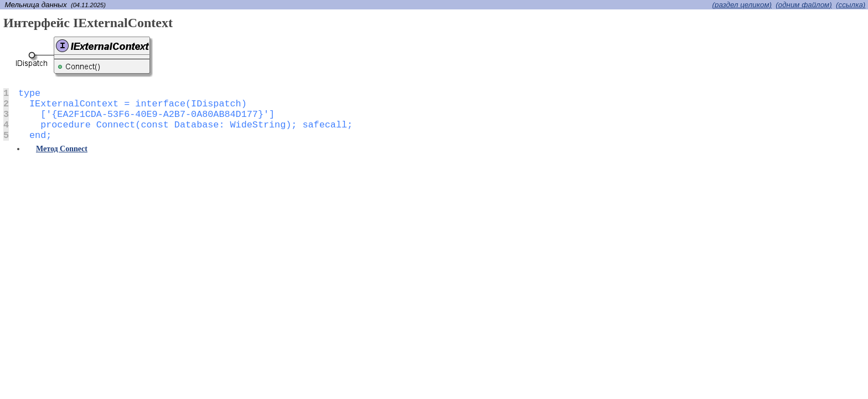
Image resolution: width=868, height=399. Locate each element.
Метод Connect (62, 149)
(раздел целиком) (742, 5)
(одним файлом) (804, 5)
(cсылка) (851, 5)
